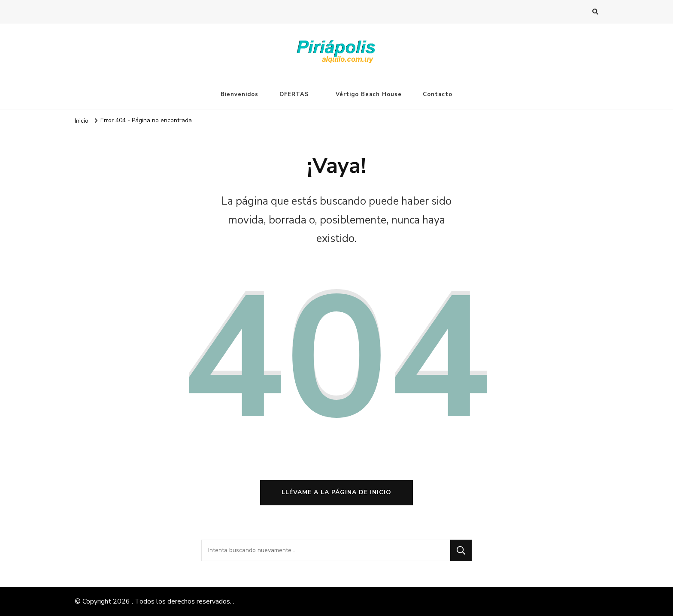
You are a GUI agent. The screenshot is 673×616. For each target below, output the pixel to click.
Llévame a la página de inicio (336, 492)
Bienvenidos (239, 94)
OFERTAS (294, 94)
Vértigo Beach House (369, 94)
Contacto (438, 94)
